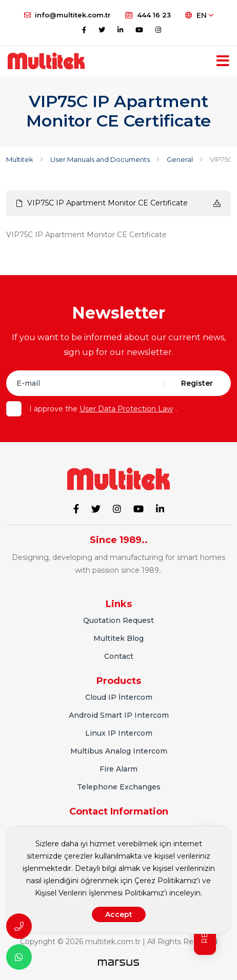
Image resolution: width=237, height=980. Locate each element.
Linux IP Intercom (119, 733)
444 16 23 (148, 15)
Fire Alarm (118, 769)
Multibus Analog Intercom (119, 751)
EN (199, 15)
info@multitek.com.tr (67, 15)
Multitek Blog (118, 638)
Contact (119, 656)
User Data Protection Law (126, 409)
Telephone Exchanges (119, 787)
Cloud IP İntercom (119, 697)
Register (197, 383)
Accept (119, 914)
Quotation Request (118, 620)
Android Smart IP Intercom (119, 715)
